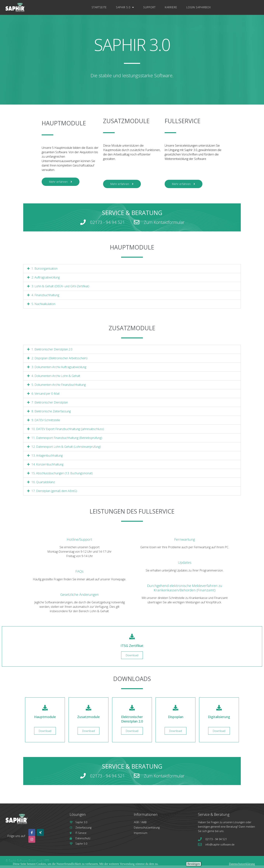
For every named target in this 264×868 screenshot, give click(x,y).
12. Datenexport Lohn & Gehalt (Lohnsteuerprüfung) (66, 449)
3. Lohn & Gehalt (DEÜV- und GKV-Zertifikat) (60, 289)
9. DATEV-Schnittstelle (46, 423)
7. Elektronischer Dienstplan (50, 405)
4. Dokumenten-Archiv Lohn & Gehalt (56, 378)
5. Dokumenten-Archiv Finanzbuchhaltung (59, 387)
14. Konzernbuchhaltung (47, 467)
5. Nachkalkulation (43, 306)
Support (149, 7)
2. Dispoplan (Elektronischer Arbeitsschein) (59, 361)
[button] (132, 271)
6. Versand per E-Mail (45, 396)
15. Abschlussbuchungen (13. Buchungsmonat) (62, 476)
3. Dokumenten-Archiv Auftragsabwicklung (59, 370)
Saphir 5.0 (125, 7)
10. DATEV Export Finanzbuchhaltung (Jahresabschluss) (68, 432)
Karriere (171, 7)
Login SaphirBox (199, 7)
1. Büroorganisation (45, 271)
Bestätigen (194, 864)
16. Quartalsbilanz (43, 485)
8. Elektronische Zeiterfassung (51, 414)
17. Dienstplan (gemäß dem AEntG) (54, 493)
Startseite (99, 7)
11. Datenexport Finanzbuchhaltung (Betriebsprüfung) (67, 440)
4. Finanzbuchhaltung (45, 298)
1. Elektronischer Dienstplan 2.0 (52, 352)
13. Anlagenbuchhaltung (47, 458)
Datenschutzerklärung (242, 864)
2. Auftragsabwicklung (46, 280)
